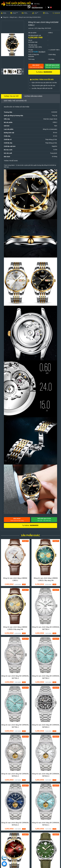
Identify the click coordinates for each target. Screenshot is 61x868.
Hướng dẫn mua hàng (33, 96)
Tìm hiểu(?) (42, 52)
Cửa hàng (35, 4)
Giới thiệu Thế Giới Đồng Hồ (15, 101)
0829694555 (37, 8)
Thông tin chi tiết (11, 96)
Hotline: (44, 72)
